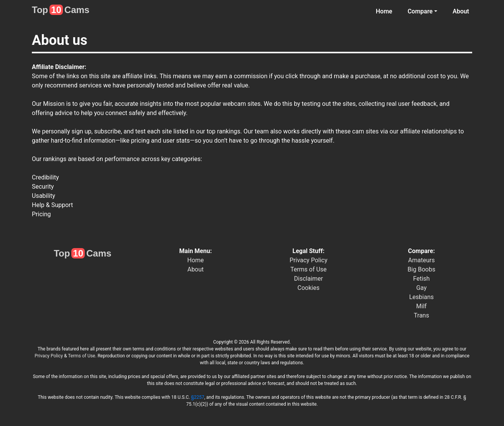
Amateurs (421, 260)
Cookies (309, 288)
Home (384, 11)
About (461, 11)
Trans (422, 315)
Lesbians (422, 297)
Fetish (421, 279)
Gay (421, 288)
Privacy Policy (309, 260)
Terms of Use (309, 269)
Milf (421, 306)
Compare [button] (420, 11)
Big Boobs (422, 269)
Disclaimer (309, 279)
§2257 (198, 397)
